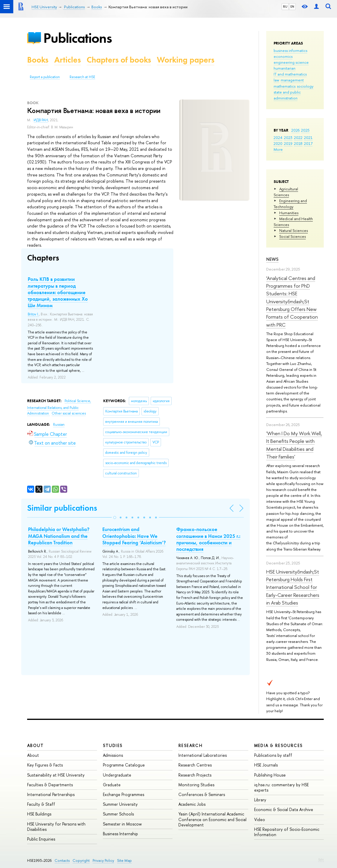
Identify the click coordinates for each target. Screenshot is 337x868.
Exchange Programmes (124, 794)
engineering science (291, 62)
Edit (321, 859)
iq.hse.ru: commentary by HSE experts (281, 787)
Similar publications (62, 508)
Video (260, 819)
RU (285, 6)
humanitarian (285, 68)
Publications (78, 38)
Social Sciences (292, 236)
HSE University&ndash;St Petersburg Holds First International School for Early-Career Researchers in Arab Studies (293, 587)
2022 (298, 137)
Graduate (112, 785)
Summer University (120, 804)
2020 (278, 143)
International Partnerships (51, 794)
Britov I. (33, 314)
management (292, 80)
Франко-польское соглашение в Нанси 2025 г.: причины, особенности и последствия (208, 539)
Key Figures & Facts (45, 765)
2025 (305, 130)
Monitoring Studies (196, 785)
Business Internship (120, 834)
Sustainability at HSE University (56, 775)
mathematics (285, 86)
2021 (308, 137)
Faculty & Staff (41, 804)
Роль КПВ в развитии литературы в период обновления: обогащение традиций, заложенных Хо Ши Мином (58, 292)
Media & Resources (278, 745)
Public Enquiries (41, 839)
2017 (308, 143)
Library (260, 800)
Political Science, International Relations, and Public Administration (59, 407)
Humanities (289, 213)
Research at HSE (82, 77)
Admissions (113, 755)
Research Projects (195, 775)
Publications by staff (273, 755)
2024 (278, 137)
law (276, 80)
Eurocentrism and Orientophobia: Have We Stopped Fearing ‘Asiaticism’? (134, 536)
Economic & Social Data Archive (284, 809)
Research (190, 745)
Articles (68, 60)
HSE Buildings (39, 814)
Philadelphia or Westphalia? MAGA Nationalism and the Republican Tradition (59, 536)
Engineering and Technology (290, 204)
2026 (295, 130)
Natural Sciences (294, 230)
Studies (113, 745)
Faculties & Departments (50, 785)
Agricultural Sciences (286, 192)
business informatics (290, 50)
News (272, 259)
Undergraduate (117, 775)
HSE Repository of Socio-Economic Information (287, 832)
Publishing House (270, 775)
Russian (59, 425)
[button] (115, 517)
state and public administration (287, 95)
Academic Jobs (192, 804)
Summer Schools (118, 814)
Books (38, 60)
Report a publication (45, 77)
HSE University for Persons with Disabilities (56, 827)
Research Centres (195, 765)
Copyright (81, 860)
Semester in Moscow (122, 824)
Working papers (186, 60)
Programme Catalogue (124, 765)
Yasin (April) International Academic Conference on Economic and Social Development (212, 819)
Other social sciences (69, 413)
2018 (298, 143)
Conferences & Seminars (202, 794)
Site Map (124, 860)
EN (292, 6)
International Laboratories (203, 755)
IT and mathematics (290, 74)
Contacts (62, 860)
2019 (288, 143)
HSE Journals (266, 765)
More (278, 149)
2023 (288, 137)
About (35, 745)
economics (283, 56)
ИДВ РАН (41, 120)
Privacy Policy (103, 860)
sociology (305, 86)
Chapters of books (119, 60)
